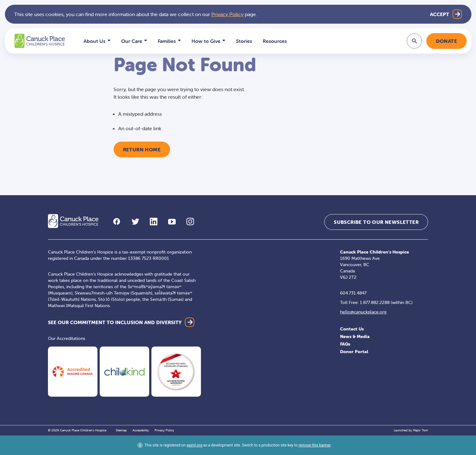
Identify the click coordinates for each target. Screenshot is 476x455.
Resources (275, 41)
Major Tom (420, 430)
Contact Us (352, 329)
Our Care (132, 41)
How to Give (206, 41)
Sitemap (121, 430)
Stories (244, 41)
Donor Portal (354, 352)
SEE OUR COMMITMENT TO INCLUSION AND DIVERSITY (115, 322)
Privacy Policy (227, 14)
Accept (440, 14)
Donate (447, 41)
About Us (94, 41)
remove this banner (314, 445)
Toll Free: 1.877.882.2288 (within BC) (376, 302)
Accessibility (141, 430)
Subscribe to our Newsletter (376, 222)
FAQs (345, 344)
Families (167, 41)
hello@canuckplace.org (363, 312)
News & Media (355, 336)
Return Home (142, 149)
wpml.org (194, 445)
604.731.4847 (353, 293)
